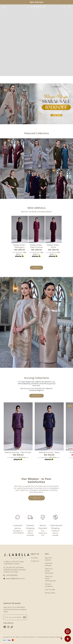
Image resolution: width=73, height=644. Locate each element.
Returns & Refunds (49, 564)
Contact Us (35, 561)
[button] (35, 122)
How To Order (50, 590)
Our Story (34, 558)
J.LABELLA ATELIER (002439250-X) (25, 637)
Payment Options (48, 559)
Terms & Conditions (49, 585)
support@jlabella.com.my (14, 579)
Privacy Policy (50, 593)
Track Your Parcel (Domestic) (49, 571)
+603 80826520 (11, 575)
